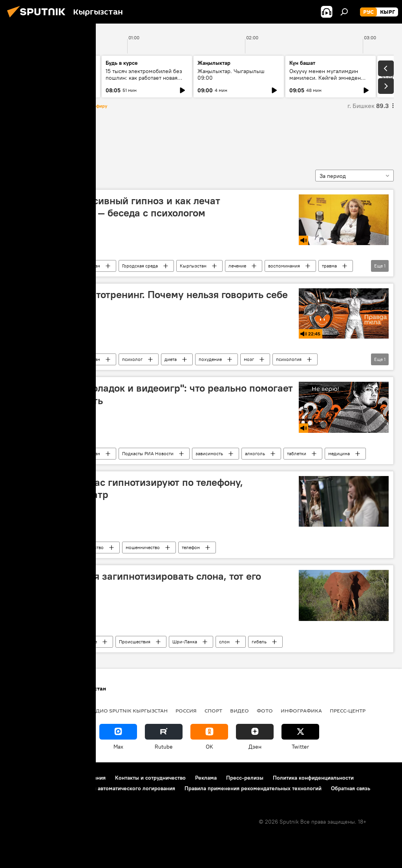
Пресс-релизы (245, 778)
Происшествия (135, 642)
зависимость (209, 453)
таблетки (297, 453)
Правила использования (75, 778)
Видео (239, 711)
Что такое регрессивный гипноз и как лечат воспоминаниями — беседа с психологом (117, 207)
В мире (90, 642)
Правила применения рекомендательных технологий (253, 788)
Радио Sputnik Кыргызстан (71, 266)
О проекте (21, 778)
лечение (237, 266)
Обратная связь (351, 788)
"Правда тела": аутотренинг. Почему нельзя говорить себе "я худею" (151, 301)
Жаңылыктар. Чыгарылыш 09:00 (231, 74)
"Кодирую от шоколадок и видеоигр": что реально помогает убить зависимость (153, 394)
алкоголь (255, 453)
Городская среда (140, 266)
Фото (265, 711)
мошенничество (143, 547)
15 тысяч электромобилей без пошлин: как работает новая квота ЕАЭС (144, 78)
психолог (132, 359)
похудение (210, 359)
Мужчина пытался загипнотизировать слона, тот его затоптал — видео (137, 582)
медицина (339, 453)
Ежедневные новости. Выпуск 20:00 (52, 74)
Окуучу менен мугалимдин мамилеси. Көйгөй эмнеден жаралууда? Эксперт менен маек (325, 81)
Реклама (206, 778)
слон (224, 642)
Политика (66, 711)
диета (171, 359)
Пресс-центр (348, 711)
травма (329, 266)
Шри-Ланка (185, 642)
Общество (93, 547)
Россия (186, 711)
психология (289, 359)
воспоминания (284, 266)
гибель (259, 642)
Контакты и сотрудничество (150, 778)
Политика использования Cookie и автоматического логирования (92, 788)
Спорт (213, 711)
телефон (191, 547)
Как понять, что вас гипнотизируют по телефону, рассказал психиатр (128, 488)
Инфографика (301, 711)
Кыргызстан (193, 266)
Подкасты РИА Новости (148, 453)
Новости (51, 547)
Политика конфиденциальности (313, 778)
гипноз (23, 137)
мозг (249, 359)
